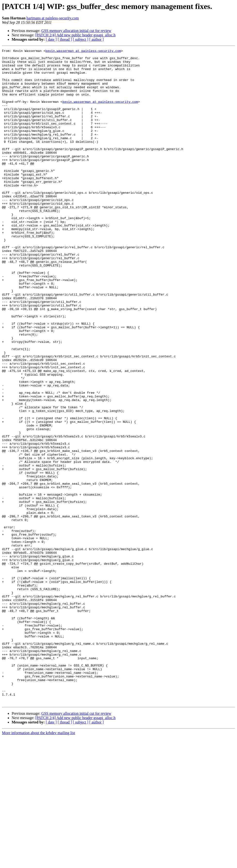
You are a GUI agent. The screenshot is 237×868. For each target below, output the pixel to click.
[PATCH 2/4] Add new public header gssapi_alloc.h (75, 35)
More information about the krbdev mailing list (38, 864)
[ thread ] (65, 39)
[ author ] (97, 39)
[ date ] (51, 39)
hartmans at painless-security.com (53, 18)
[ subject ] (81, 39)
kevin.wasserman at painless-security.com (83, 51)
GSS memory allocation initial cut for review (76, 31)
